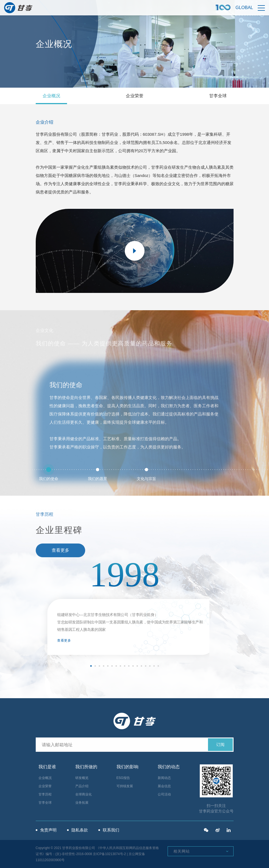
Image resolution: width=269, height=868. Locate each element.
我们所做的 (86, 767)
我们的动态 (169, 767)
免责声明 (48, 830)
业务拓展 (82, 803)
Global (244, 8)
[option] (124, 609)
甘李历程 (45, 794)
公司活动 (164, 794)
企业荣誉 (135, 96)
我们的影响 (127, 767)
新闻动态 (164, 778)
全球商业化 (84, 794)
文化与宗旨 (146, 474)
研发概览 (82, 778)
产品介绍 (82, 786)
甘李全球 (218, 96)
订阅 (220, 744)
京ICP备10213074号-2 (109, 854)
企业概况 (51, 96)
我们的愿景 (98, 474)
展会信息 (164, 786)
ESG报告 (123, 778)
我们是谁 (47, 767)
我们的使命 (49, 474)
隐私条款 (80, 830)
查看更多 (64, 640)
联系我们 (111, 830)
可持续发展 (125, 786)
